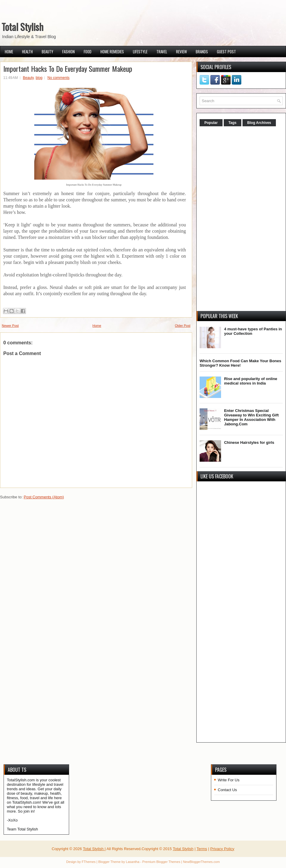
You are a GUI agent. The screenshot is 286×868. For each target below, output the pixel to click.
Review (181, 52)
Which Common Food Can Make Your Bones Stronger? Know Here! (240, 363)
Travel (162, 52)
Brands (202, 52)
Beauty (48, 52)
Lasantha (133, 862)
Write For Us (229, 780)
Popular (211, 123)
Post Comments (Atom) (44, 497)
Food (88, 52)
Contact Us (227, 790)
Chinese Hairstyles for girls (249, 442)
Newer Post (10, 326)
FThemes (88, 862)
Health (27, 52)
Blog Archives (259, 123)
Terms (202, 849)
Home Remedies (112, 52)
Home (9, 52)
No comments (58, 78)
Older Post (183, 326)
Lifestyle (140, 52)
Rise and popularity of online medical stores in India (251, 381)
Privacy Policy (222, 849)
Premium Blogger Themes (161, 862)
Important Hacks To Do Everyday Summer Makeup (68, 69)
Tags (233, 123)
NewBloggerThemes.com (201, 862)
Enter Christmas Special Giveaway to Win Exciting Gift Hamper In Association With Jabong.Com (251, 417)
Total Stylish (22, 27)
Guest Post (226, 52)
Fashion (69, 52)
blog (39, 78)
